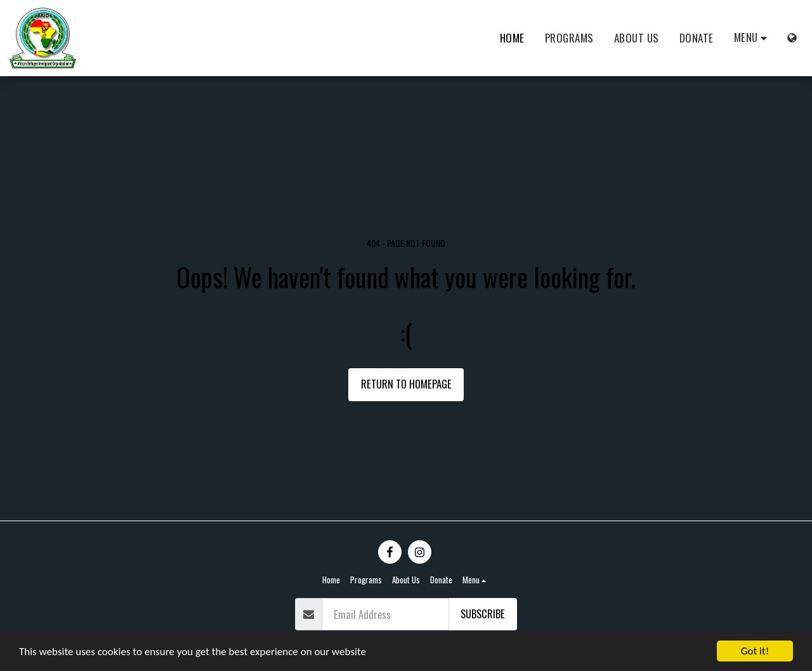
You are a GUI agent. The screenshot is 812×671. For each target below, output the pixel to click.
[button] (753, 38)
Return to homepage (406, 384)
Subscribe (483, 614)
